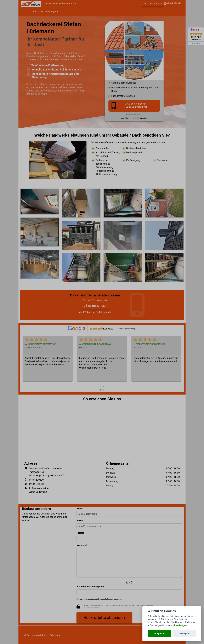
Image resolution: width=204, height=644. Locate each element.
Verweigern (184, 634)
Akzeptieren (159, 634)
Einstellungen (180, 625)
